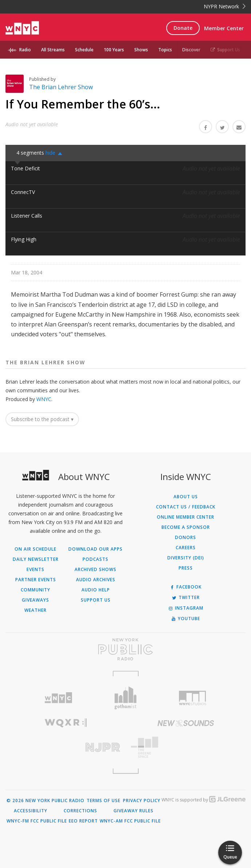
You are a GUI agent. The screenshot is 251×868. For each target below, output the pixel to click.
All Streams (53, 50)
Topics (165, 50)
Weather (35, 610)
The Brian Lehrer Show (61, 87)
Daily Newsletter (36, 559)
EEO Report (83, 821)
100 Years (114, 50)
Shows (141, 50)
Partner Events (36, 580)
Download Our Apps (95, 549)
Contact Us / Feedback (186, 507)
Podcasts (95, 559)
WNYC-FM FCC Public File (37, 821)
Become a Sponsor (186, 527)
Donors (186, 538)
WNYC (44, 399)
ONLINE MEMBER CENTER (186, 517)
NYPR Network (225, 6)
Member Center (224, 28)
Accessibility (31, 811)
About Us (186, 497)
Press (186, 568)
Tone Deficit (25, 168)
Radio (25, 50)
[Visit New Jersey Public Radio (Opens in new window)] (65, 747)
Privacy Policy (142, 801)
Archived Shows (95, 570)
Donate (183, 28)
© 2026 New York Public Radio (45, 801)
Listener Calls (27, 216)
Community (35, 590)
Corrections (80, 811)
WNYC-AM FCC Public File (130, 821)
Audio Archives (96, 580)
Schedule (84, 50)
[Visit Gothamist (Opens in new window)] (126, 698)
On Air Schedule (35, 549)
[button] (56, 153)
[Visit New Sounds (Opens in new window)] (186, 723)
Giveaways (35, 600)
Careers (186, 548)
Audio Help (96, 590)
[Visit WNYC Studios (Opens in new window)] (193, 698)
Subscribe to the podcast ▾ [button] (42, 419)
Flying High (24, 239)
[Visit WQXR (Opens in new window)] (65, 723)
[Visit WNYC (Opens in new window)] (58, 698)
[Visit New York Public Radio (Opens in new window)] (125, 649)
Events (35, 570)
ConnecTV (23, 192)
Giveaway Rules (134, 811)
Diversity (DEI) (186, 558)
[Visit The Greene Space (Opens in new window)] (186, 747)
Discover (191, 50)
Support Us (225, 50)
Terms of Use (103, 801)
